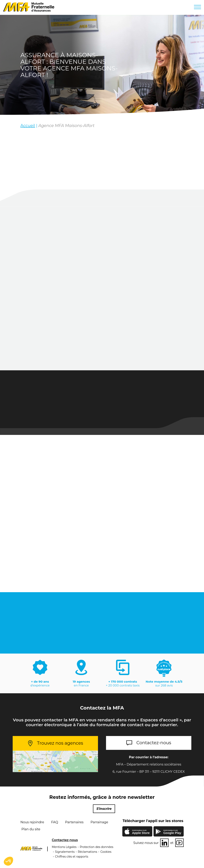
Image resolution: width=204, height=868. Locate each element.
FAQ (55, 822)
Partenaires (74, 822)
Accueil (28, 126)
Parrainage (99, 822)
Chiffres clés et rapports (72, 857)
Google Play (172, 832)
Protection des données (97, 847)
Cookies (106, 852)
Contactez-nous (154, 743)
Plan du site (31, 829)
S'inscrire (104, 809)
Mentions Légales (64, 847)
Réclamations (88, 852)
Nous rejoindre (32, 822)
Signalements (65, 852)
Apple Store (141, 832)
